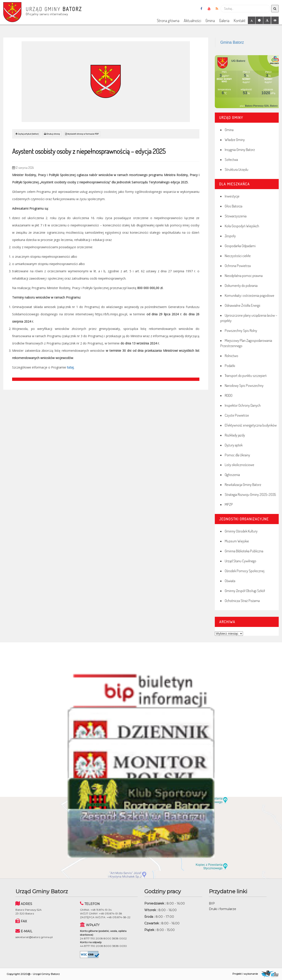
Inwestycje (232, 196)
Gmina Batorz (232, 42)
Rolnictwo (231, 356)
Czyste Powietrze (237, 415)
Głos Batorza (234, 206)
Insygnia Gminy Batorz (240, 150)
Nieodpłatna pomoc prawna (244, 276)
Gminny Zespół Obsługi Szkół (245, 591)
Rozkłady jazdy (235, 435)
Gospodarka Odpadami (240, 246)
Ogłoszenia (232, 475)
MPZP (229, 504)
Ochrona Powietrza (238, 266)
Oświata (230, 581)
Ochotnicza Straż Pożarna (242, 601)
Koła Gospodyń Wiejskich (242, 226)
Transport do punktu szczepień (246, 375)
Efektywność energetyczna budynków (251, 425)
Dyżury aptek (234, 445)
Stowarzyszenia (236, 216)
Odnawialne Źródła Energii (242, 305)
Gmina (210, 20)
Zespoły (230, 236)
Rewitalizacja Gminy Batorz (243, 484)
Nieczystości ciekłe (238, 256)
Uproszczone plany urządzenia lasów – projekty (249, 318)
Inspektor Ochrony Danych (243, 405)
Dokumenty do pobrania (241, 285)
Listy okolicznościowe (239, 465)
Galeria (224, 20)
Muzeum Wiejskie (237, 541)
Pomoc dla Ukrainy (237, 455)
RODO (229, 395)
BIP (212, 903)
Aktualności (192, 20)
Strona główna (168, 20)
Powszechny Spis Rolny (241, 330)
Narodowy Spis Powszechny (244, 385)
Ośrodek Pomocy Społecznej (245, 571)
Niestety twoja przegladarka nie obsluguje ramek (247, 82)
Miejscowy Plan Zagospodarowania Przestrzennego (246, 343)
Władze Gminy (235, 140)
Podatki (230, 366)
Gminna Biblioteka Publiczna (244, 551)
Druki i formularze (223, 909)
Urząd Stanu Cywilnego (240, 561)
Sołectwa (231, 159)
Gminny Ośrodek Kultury (241, 531)
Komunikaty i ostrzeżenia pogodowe (250, 295)
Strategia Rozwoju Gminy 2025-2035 (250, 494)
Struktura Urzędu (237, 169)
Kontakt (240, 20)
